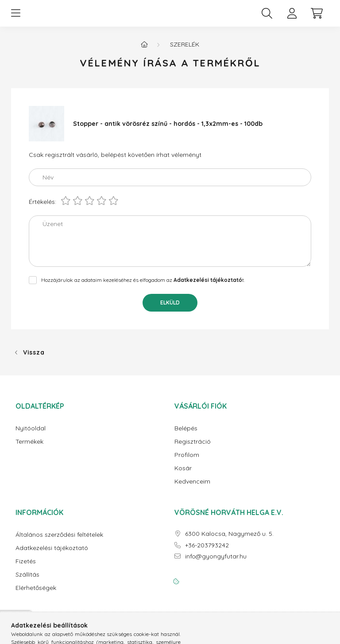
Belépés (186, 435)
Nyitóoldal (31, 435)
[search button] (267, 17)
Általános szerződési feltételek (59, 542)
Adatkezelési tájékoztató (52, 555)
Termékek (29, 449)
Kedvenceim (192, 489)
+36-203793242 (207, 552)
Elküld (170, 310)
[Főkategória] (144, 51)
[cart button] (317, 17)
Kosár (183, 475)
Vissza (34, 359)
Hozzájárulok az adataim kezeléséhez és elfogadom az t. (143, 287)
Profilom (187, 462)
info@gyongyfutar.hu (216, 564)
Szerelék (185, 51)
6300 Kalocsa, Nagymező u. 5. (229, 541)
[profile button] (292, 17)
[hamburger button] (15, 17)
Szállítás (27, 582)
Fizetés (26, 568)
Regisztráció (193, 449)
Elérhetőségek (36, 595)
